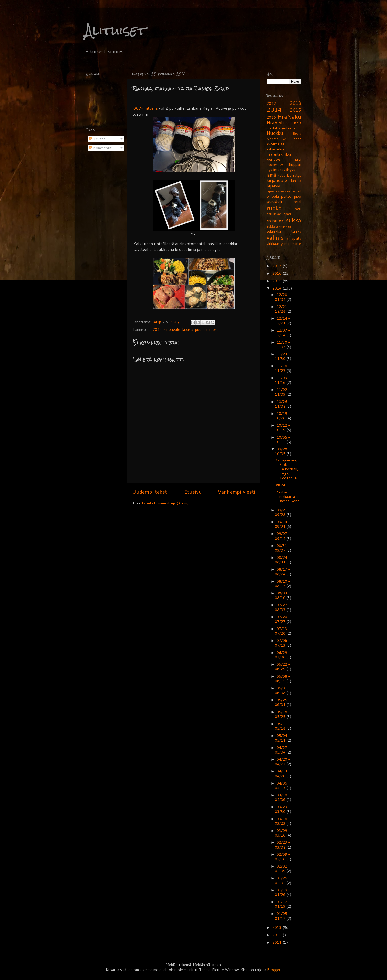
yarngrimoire (291, 244)
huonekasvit (276, 164)
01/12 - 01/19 (283, 904)
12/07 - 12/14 (283, 332)
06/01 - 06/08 (283, 690)
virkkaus (273, 244)
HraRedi (275, 123)
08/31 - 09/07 (283, 548)
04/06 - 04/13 (283, 785)
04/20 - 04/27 (283, 762)
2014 (157, 329)
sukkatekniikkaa (279, 226)
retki (297, 202)
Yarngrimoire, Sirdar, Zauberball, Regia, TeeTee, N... (288, 469)
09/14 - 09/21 (283, 524)
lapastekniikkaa (278, 191)
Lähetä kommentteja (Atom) (165, 503)
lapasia (188, 329)
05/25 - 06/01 (283, 702)
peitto (286, 196)
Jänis (297, 123)
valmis (275, 237)
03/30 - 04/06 (283, 797)
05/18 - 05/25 (283, 714)
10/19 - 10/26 (283, 416)
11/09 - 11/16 (283, 380)
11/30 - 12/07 (283, 344)
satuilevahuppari (279, 214)
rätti (298, 209)
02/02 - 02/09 (283, 868)
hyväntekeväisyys (281, 169)
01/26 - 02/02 (283, 880)
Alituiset (115, 31)
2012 (271, 103)
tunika (296, 231)
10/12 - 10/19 (283, 427)
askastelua (275, 149)
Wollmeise (275, 144)
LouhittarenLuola (281, 128)
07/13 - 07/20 (283, 631)
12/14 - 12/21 (283, 321)
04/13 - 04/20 (283, 773)
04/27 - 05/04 (283, 750)
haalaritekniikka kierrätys (279, 157)
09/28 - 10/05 (283, 451)
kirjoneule (172, 329)
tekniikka (274, 231)
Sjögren (273, 139)
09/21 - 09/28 (283, 512)
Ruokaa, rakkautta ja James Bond (287, 497)
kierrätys (294, 175)
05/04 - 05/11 (283, 738)
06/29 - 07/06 (283, 655)
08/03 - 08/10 (283, 595)
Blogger (274, 970)
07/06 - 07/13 (283, 643)
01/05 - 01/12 (283, 916)
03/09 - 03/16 (283, 833)
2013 (296, 103)
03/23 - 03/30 (283, 809)
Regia (297, 133)
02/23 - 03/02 (283, 845)
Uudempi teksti (150, 492)
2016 (271, 117)
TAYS (285, 139)
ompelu (273, 196)
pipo (298, 196)
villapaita (294, 238)
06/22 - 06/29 (283, 667)
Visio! (280, 485)
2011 (277, 942)
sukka (294, 220)
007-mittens (145, 108)
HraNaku (289, 116)
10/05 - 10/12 (283, 440)
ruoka (214, 329)
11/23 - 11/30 (283, 356)
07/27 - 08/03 (283, 607)
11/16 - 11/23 (283, 368)
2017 (277, 266)
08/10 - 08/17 (283, 584)
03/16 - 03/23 (283, 821)
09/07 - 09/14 (283, 536)
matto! (296, 191)
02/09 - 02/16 (283, 857)
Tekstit (97, 139)
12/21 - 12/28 (283, 309)
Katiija (157, 322)
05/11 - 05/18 (283, 726)
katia (282, 175)
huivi (297, 159)
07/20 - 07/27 (283, 619)
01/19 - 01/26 (283, 892)
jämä (271, 175)
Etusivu (193, 492)
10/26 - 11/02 (283, 404)
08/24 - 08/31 (283, 560)
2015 (296, 110)
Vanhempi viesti (236, 492)
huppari (295, 164)
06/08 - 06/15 (283, 679)
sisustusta (275, 221)
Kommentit (100, 148)
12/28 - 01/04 (283, 297)
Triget (296, 139)
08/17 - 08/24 (283, 571)
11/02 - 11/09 (283, 392)
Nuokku (275, 133)
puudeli (201, 329)
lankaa (296, 180)
